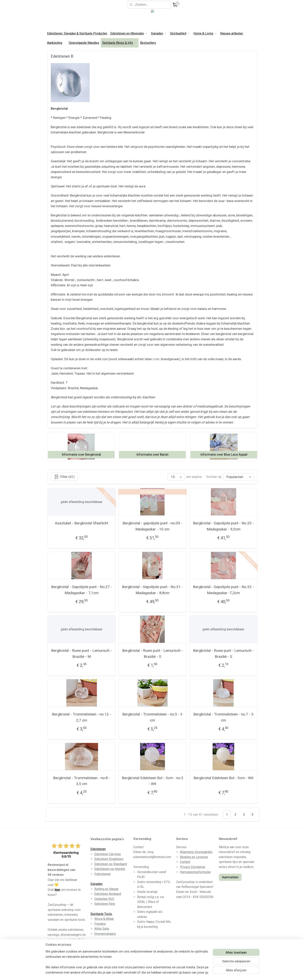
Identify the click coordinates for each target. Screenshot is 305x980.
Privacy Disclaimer (193, 867)
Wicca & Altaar (104, 919)
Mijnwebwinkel (193, 973)
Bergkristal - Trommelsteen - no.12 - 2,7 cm (82, 717)
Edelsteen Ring (105, 904)
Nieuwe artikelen (232, 33)
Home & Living (205, 33)
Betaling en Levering (194, 857)
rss (146, 973)
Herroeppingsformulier (195, 872)
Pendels (100, 924)
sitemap (139, 973)
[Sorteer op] (239, 477)
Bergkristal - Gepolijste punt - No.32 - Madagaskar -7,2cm (223, 590)
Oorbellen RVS (104, 899)
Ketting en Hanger (106, 889)
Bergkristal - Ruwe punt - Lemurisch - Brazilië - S (152, 653)
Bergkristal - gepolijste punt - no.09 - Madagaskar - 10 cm (152, 526)
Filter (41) (64, 477)
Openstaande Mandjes (84, 43)
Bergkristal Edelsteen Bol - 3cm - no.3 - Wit (152, 781)
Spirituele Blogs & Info (120, 43)
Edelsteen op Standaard (111, 864)
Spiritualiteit (180, 33)
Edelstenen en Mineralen (129, 33)
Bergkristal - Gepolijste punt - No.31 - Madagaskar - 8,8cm (152, 590)
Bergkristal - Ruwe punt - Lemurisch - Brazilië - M (82, 653)
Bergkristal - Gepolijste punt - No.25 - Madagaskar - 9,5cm (223, 526)
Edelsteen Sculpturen (109, 859)
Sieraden (159, 33)
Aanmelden (230, 877)
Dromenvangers (105, 934)
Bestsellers (148, 43)
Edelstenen (98, 849)
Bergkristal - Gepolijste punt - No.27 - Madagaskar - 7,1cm (82, 590)
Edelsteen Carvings (108, 854)
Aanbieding (55, 43)
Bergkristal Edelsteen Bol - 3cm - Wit (223, 778)
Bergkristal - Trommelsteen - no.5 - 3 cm (152, 717)
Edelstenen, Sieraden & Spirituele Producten (77, 33)
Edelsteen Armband (108, 894)
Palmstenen (103, 874)
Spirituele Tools (102, 914)
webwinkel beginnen (160, 973)
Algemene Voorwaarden (196, 852)
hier (58, 890)
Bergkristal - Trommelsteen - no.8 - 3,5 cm (82, 781)
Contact (185, 862)
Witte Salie (102, 929)
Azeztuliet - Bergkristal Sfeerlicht (82, 523)
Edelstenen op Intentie (110, 869)
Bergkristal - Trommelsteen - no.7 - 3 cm (223, 717)
